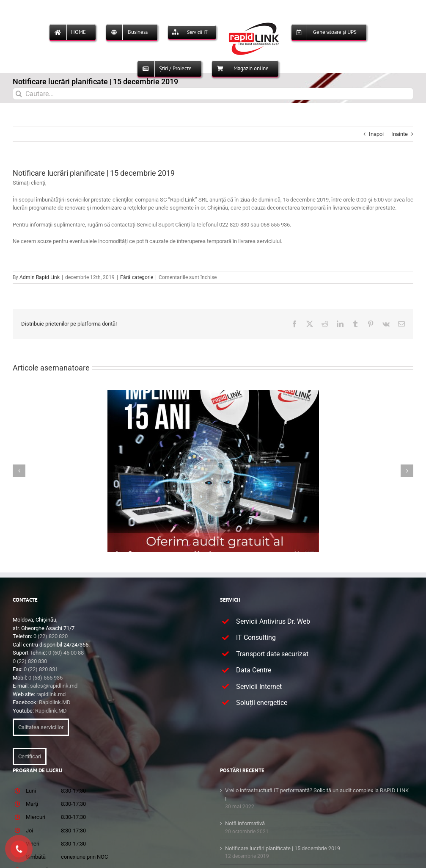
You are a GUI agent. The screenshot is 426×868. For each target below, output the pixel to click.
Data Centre (254, 670)
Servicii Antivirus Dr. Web (273, 621)
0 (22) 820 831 (41, 669)
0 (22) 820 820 (51, 636)
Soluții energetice (262, 703)
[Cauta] (19, 94)
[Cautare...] (213, 94)
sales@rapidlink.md (54, 686)
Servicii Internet (259, 687)
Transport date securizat (272, 654)
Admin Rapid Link (40, 277)
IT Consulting (256, 637)
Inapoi (376, 134)
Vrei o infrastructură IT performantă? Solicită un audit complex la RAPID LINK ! (317, 795)
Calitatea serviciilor (41, 727)
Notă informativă (245, 823)
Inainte (400, 134)
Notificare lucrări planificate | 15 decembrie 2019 (283, 848)
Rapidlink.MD (55, 702)
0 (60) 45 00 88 (66, 653)
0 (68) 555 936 (45, 678)
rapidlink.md (51, 694)
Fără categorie (137, 277)
